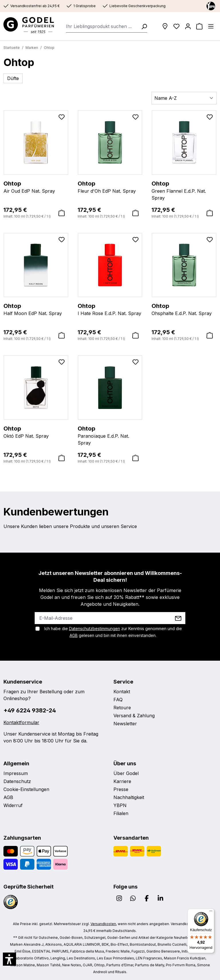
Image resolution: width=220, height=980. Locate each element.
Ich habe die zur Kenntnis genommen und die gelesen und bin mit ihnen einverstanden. (113, 632)
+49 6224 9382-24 (30, 710)
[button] (9, 959)
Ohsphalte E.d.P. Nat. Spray (184, 309)
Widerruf (13, 805)
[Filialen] (165, 26)
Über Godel (126, 773)
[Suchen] (142, 26)
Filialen (121, 813)
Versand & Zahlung (134, 716)
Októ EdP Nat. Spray (36, 432)
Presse (121, 789)
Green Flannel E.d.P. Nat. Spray (184, 190)
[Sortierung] (184, 98)
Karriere (122, 781)
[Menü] (211, 26)
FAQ (118, 700)
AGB (74, 635)
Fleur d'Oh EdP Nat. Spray (110, 187)
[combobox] (102, 26)
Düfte (13, 78)
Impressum (16, 773)
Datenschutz (17, 781)
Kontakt (122, 692)
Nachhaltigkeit (129, 797)
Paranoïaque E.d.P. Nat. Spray (110, 435)
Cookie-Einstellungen (26, 789)
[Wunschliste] (176, 26)
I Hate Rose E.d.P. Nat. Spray (110, 309)
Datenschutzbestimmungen (95, 629)
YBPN (120, 805)
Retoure (122, 708)
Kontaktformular (21, 722)
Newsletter (125, 724)
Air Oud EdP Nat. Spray (36, 187)
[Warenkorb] (199, 26)
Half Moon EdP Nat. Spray (36, 309)
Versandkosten (103, 924)
